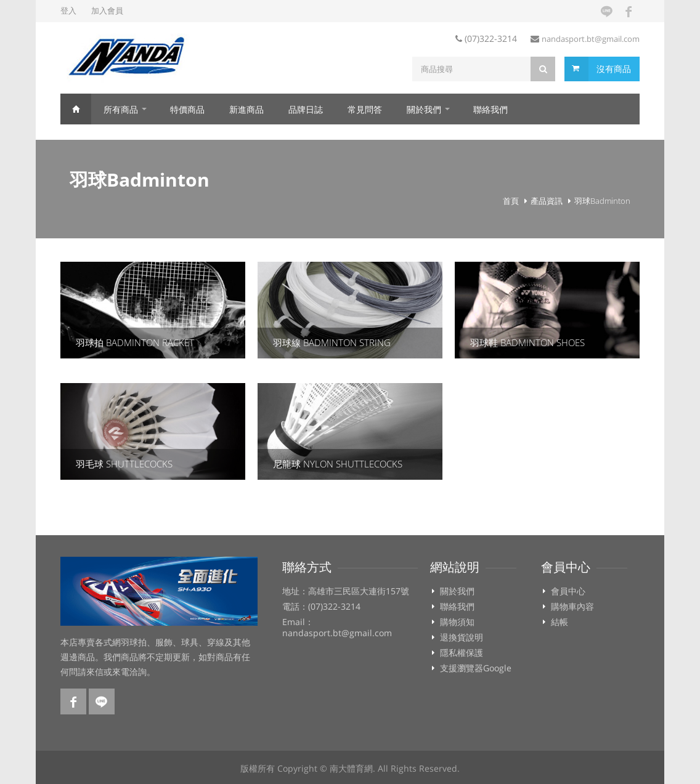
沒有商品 (614, 69)
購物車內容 (572, 607)
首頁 (76, 109)
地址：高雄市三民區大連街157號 (346, 591)
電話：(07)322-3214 (321, 607)
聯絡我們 (490, 109)
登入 (68, 10)
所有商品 (121, 109)
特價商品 (187, 109)
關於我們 (424, 109)
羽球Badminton (602, 201)
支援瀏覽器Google (476, 668)
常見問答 (365, 109)
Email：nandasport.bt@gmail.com (337, 628)
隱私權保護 (462, 653)
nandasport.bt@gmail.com (591, 39)
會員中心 (568, 591)
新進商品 (246, 109)
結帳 (560, 622)
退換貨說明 (462, 637)
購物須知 (457, 622)
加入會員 (107, 10)
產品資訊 (547, 201)
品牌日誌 (306, 109)
